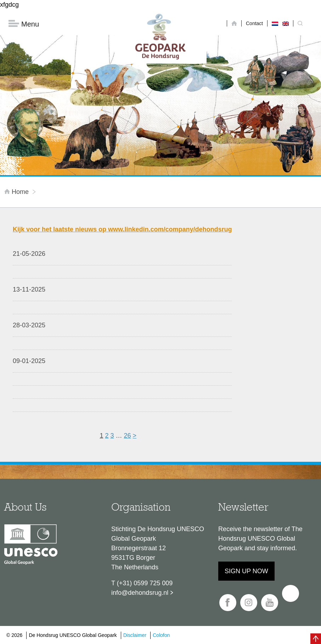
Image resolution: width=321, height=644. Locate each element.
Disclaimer (135, 635)
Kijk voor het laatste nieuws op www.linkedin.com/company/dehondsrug (122, 229)
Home (17, 192)
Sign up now (246, 571)
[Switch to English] (286, 23)
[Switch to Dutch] (275, 23)
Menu (24, 24)
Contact (254, 23)
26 (127, 436)
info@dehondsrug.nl (140, 593)
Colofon (161, 635)
